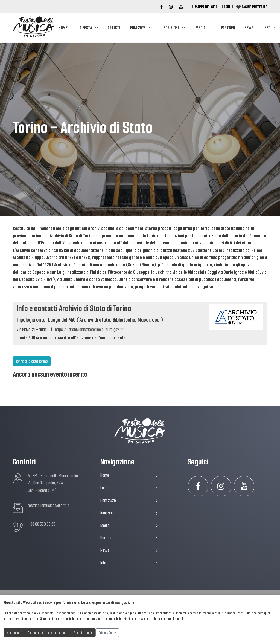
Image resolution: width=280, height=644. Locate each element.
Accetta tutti (15, 633)
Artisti (114, 28)
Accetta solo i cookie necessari (48, 633)
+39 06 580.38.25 (42, 524)
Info (129, 563)
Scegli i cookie (83, 633)
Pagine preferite (254, 7)
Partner (228, 28)
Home (63, 28)
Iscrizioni (171, 28)
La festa (85, 28)
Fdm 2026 (138, 28)
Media (200, 28)
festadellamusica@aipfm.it (49, 505)
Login (226, 7)
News (249, 28)
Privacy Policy (107, 633)
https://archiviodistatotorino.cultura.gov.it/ (90, 329)
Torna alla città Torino (32, 361)
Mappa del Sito (206, 7)
